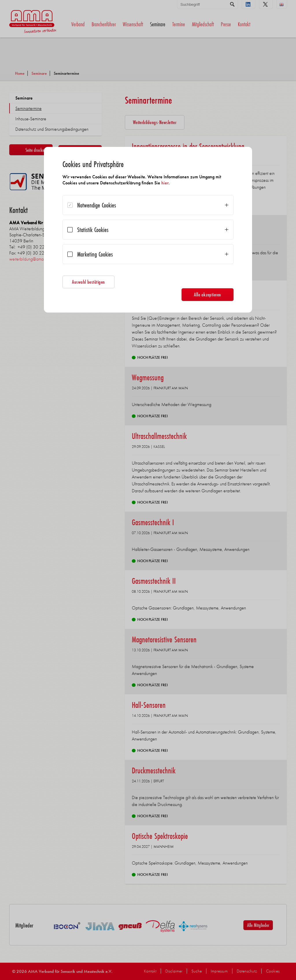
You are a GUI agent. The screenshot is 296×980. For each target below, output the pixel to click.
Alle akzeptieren (208, 294)
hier (165, 183)
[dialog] (148, 230)
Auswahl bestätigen (88, 282)
